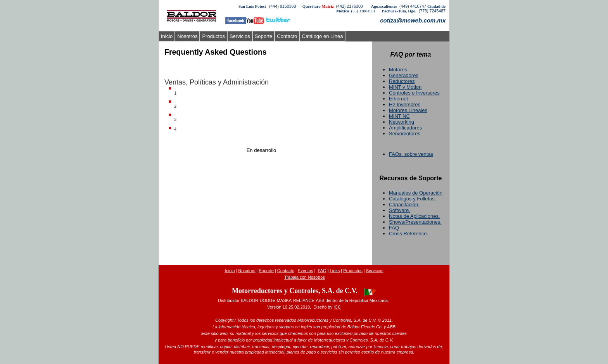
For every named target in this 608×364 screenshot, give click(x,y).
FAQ (394, 228)
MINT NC (399, 116)
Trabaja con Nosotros (305, 277)
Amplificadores (405, 128)
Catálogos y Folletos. (412, 199)
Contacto (287, 36)
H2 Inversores (405, 104)
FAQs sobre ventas (411, 154)
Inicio (167, 36)
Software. (400, 210)
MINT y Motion (405, 87)
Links (335, 271)
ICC (337, 307)
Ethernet (398, 99)
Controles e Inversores (414, 93)
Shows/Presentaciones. (415, 222)
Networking (402, 122)
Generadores (404, 75)
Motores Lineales (408, 110)
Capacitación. (404, 204)
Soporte (264, 36)
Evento (306, 271)
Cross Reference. (408, 234)
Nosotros (187, 36)
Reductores (402, 81)
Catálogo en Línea (322, 36)
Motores (398, 70)
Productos (213, 36)
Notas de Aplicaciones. (415, 216)
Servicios (240, 36)
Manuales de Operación (416, 193)
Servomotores (405, 134)
